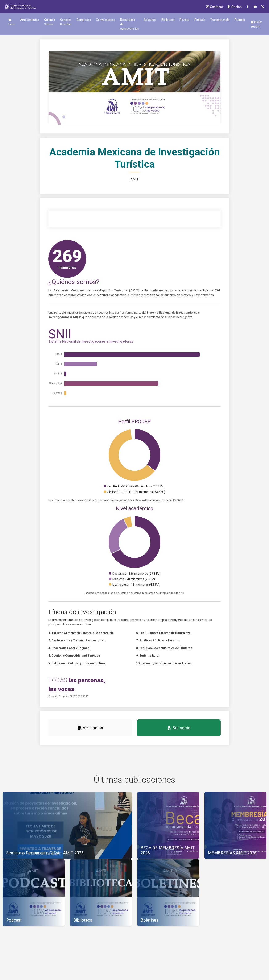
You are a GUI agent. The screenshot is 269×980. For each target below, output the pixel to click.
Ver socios (90, 728)
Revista (184, 20)
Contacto (214, 7)
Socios (234, 7)
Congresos (84, 20)
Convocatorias (106, 20)
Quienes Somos (50, 22)
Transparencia (220, 20)
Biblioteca (168, 20)
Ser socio (179, 728)
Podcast (200, 20)
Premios (240, 20)
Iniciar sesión (256, 24)
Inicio (12, 22)
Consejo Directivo (66, 22)
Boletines (150, 20)
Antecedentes (30, 20)
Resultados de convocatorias (130, 24)
